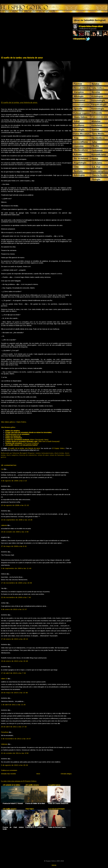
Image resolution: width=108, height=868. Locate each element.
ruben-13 (4, 679)
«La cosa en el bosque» (56, 809)
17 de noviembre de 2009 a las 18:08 (17, 583)
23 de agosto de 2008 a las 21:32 (15, 505)
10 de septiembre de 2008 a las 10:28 (17, 520)
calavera (4, 525)
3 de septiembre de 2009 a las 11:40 (16, 568)
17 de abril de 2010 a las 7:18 (13, 673)
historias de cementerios (28, 455)
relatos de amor (43, 455)
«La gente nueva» (54, 785)
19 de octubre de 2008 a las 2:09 (15, 532)
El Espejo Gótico (58, 448)
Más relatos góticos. (8, 422)
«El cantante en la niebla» (11, 785)
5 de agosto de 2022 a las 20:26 (15, 765)
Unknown (4, 744)
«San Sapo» (30, 809)
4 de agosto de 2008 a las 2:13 (14, 481)
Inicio (38, 774)
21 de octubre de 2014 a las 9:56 (15, 753)
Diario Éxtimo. (22, 422)
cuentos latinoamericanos (45, 453)
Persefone (5, 732)
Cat (2, 469)
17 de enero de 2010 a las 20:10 (15, 639)
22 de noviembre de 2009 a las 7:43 (16, 597)
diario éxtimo (59, 453)
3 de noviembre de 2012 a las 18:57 (16, 739)
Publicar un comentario (9, 770)
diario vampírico (13, 455)
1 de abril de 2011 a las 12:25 (13, 705)
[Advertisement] (20, 35)
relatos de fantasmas (57, 455)
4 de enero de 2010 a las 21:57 (14, 609)
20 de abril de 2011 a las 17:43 (14, 727)
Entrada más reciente (8, 774)
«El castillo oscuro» (32, 785)
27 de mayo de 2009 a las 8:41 (14, 546)
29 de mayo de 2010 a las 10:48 (14, 693)
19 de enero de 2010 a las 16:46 (15, 661)
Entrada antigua (66, 774)
